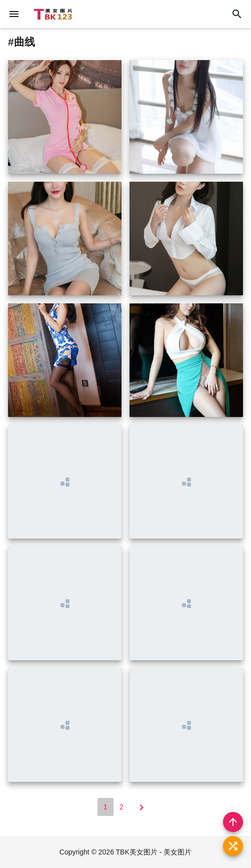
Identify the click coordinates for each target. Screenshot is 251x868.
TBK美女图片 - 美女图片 (154, 852)
